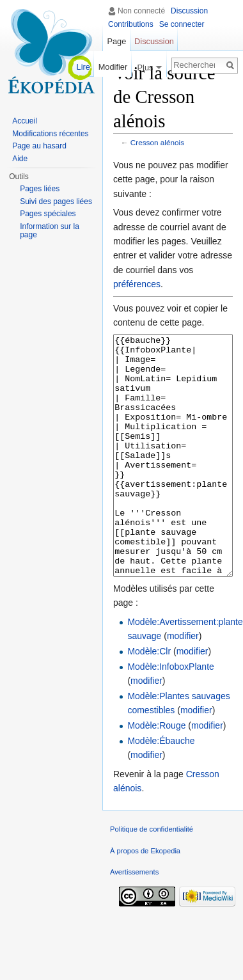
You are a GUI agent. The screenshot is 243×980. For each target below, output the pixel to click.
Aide (20, 159)
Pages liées (40, 189)
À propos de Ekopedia (145, 899)
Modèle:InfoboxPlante (170, 715)
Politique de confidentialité (152, 877)
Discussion (189, 11)
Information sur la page (50, 231)
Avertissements (134, 920)
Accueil (25, 121)
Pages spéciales (48, 214)
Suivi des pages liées (56, 202)
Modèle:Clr (149, 699)
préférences (137, 284)
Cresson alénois (157, 142)
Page (116, 41)
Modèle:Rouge (156, 773)
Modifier (113, 67)
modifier (183, 684)
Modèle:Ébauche (161, 789)
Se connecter (182, 24)
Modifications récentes (50, 134)
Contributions (131, 24)
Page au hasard (39, 146)
